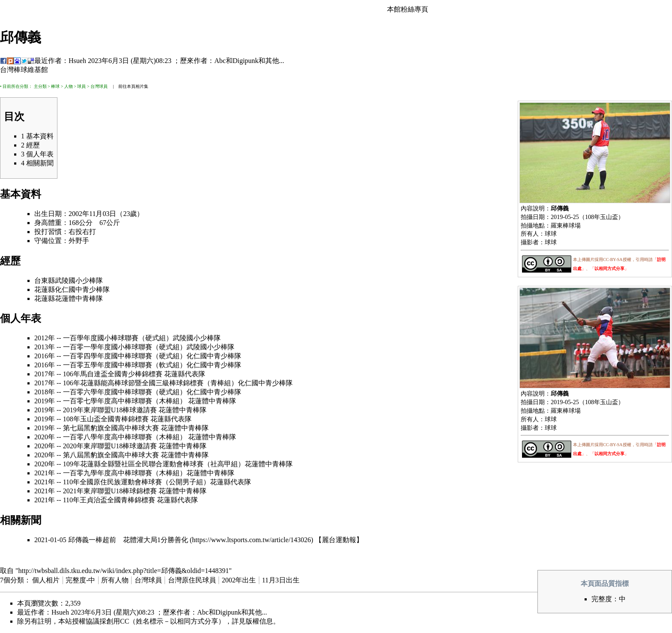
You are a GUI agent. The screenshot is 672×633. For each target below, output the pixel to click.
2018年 (45, 392)
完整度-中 (80, 580)
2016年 (45, 356)
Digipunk (246, 61)
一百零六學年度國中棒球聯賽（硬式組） (125, 392)
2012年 (45, 338)
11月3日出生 (280, 580)
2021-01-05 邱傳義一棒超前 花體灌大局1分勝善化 (111, 540)
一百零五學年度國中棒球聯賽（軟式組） (125, 365)
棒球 (55, 86)
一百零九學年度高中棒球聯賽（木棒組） (125, 473)
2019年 (45, 401)
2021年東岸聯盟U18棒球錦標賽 (110, 491)
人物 (69, 86)
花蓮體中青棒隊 (79, 298)
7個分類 (12, 580)
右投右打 (82, 232)
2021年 (45, 473)
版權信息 (259, 621)
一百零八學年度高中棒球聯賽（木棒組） (125, 437)
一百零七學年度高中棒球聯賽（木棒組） (125, 401)
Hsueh (77, 61)
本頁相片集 (138, 86)
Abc (220, 61)
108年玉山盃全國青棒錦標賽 (106, 419)
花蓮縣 (45, 289)
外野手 (79, 241)
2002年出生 (239, 580)
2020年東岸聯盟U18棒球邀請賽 (110, 446)
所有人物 (115, 580)
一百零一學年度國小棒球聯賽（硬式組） (125, 347)
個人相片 (46, 580)
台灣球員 (99, 86)
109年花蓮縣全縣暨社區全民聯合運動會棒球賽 (133, 464)
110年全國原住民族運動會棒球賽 (112, 482)
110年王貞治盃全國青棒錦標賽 (109, 500)
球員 (81, 86)
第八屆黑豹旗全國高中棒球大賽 (111, 455)
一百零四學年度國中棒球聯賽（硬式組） (125, 356)
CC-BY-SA (613, 259)
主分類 (40, 86)
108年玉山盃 (601, 217)
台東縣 (45, 280)
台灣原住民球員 (192, 580)
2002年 (79, 214)
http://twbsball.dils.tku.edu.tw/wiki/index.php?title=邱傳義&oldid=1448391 (124, 571)
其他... (275, 61)
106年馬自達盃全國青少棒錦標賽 (113, 374)
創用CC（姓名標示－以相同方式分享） (166, 621)
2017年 (45, 374)
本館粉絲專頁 (408, 9)
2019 (557, 217)
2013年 (45, 347)
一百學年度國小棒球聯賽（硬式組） (118, 338)
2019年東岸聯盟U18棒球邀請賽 (110, 410)
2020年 (45, 437)
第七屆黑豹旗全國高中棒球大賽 (111, 428)
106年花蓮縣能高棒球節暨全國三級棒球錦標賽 (133, 383)
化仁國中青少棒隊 (82, 289)
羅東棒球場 (566, 225)
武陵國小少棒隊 (79, 280)
